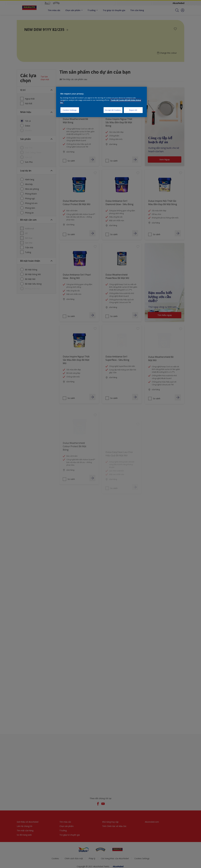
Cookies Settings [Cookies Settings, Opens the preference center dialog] (70, 110)
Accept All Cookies (113, 110)
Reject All (133, 110)
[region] (101, 102)
